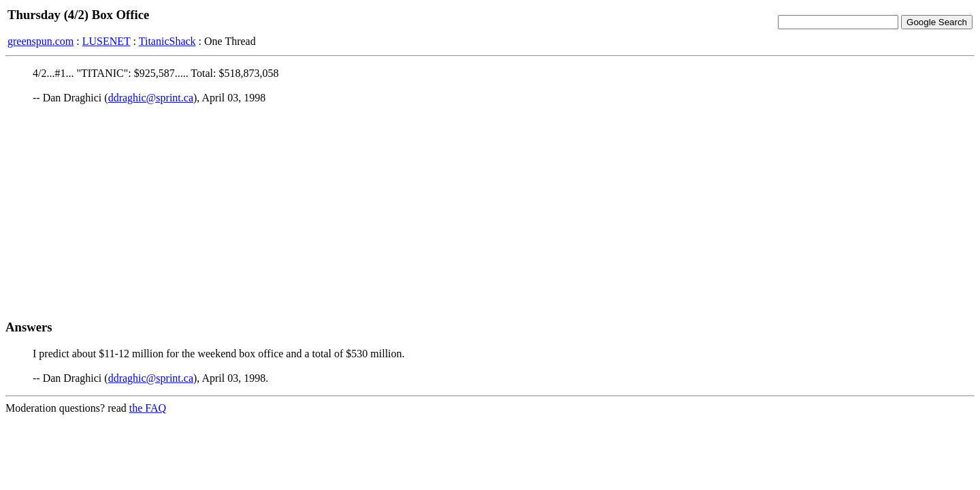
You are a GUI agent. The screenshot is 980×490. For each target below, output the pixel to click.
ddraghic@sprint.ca (151, 98)
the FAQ (148, 408)
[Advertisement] (490, 212)
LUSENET (107, 41)
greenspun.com (40, 41)
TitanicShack (167, 41)
